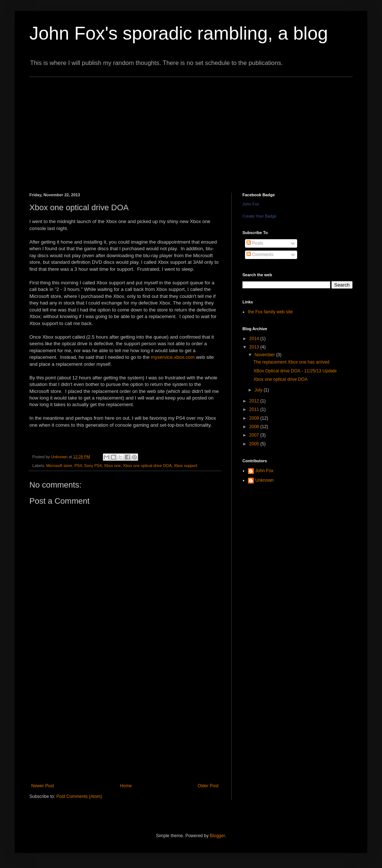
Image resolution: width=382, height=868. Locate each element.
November (265, 355)
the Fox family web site (270, 312)
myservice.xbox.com (173, 357)
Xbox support (185, 466)
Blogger (217, 836)
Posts (255, 243)
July (259, 390)
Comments (260, 255)
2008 (255, 427)
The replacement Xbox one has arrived (291, 362)
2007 (255, 435)
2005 (255, 444)
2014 (255, 339)
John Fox (251, 204)
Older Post (208, 786)
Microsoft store (59, 466)
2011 (255, 409)
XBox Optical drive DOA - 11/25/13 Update (295, 371)
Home (126, 786)
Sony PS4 (93, 466)
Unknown (264, 480)
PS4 (78, 466)
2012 (255, 401)
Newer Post (43, 786)
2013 (255, 347)
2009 (255, 418)
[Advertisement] (118, 128)
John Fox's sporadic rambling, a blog (179, 33)
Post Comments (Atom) (79, 796)
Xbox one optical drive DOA (147, 466)
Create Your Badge (260, 216)
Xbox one (112, 466)
